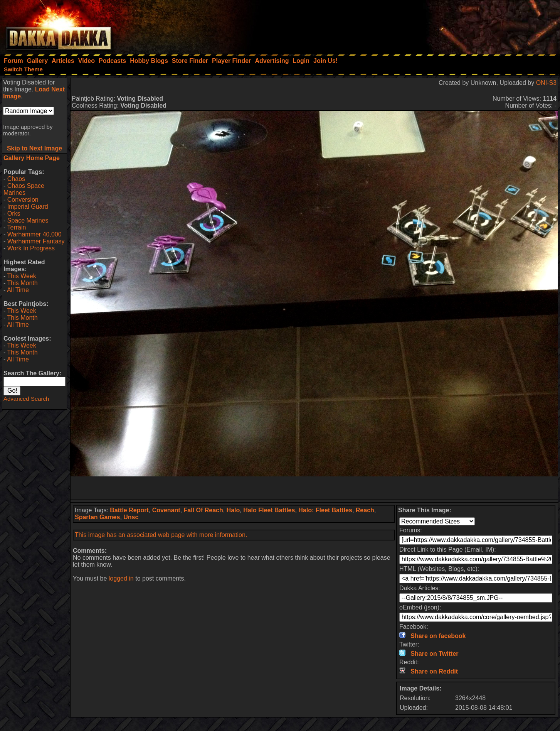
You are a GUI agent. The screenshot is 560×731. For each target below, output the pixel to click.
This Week (21, 276)
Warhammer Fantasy (36, 241)
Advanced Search (26, 399)
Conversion (23, 200)
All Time (18, 290)
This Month (22, 283)
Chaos (16, 179)
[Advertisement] (456, 25)
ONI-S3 (546, 83)
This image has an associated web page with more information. (161, 535)
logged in (121, 578)
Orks (14, 214)
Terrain (16, 227)
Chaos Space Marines (24, 189)
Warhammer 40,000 (34, 234)
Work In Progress (31, 248)
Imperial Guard (28, 207)
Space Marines (28, 220)
